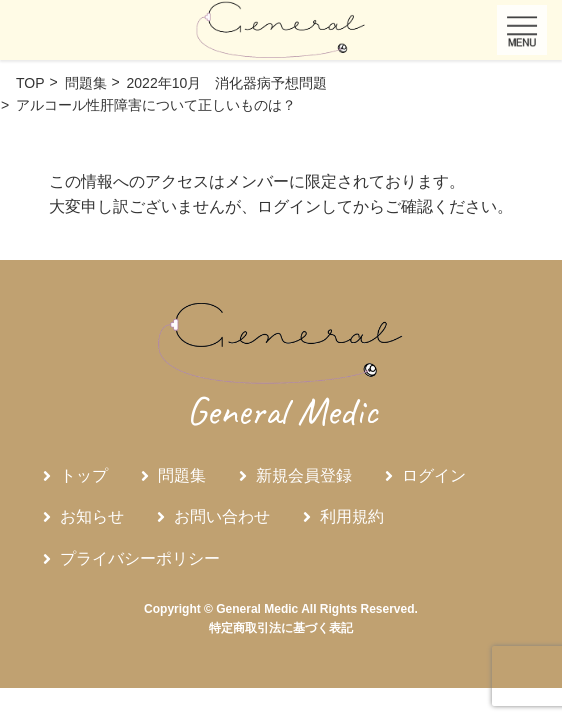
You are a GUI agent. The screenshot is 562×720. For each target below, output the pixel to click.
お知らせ (92, 516)
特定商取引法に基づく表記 (281, 628)
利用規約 (352, 516)
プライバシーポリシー (140, 558)
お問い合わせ (222, 516)
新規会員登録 (304, 475)
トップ (84, 475)
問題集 (182, 475)
